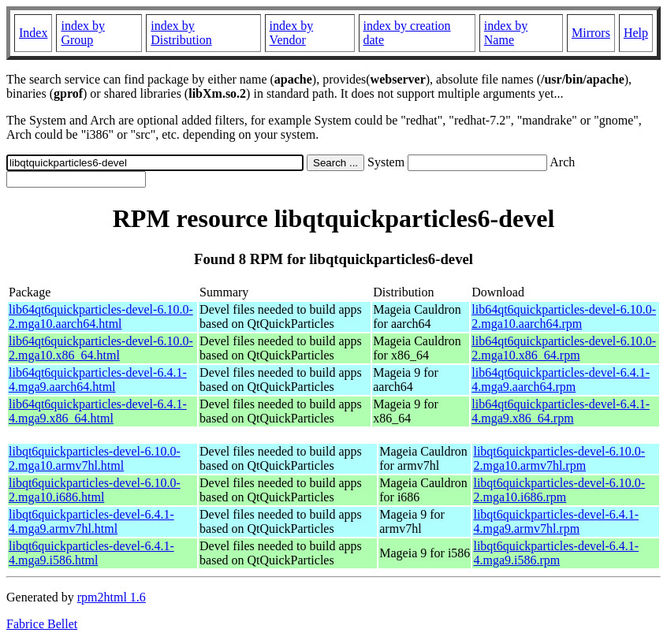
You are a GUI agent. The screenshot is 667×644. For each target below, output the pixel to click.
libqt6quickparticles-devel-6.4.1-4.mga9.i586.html (91, 553)
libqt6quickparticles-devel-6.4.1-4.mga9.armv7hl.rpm (556, 521)
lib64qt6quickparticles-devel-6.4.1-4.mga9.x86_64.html (98, 411)
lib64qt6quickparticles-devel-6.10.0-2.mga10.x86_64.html (101, 348)
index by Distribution (181, 33)
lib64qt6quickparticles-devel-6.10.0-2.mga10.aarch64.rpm (564, 316)
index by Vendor (292, 33)
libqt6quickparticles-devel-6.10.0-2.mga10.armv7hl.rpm (559, 458)
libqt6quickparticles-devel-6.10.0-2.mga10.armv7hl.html (95, 458)
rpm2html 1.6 (112, 597)
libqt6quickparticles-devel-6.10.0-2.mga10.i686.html (95, 490)
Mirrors (591, 33)
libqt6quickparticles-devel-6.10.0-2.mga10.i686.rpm (559, 490)
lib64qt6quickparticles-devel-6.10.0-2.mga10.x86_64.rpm (564, 348)
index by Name (506, 33)
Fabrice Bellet (42, 624)
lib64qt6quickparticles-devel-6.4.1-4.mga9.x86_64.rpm (561, 411)
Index (33, 33)
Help (636, 33)
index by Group (83, 33)
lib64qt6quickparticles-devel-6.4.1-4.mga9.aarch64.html (98, 380)
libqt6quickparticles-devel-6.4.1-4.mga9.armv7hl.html (91, 521)
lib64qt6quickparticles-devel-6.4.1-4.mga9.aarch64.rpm (561, 380)
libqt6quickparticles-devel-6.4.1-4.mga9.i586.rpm (556, 553)
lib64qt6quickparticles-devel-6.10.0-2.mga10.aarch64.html (101, 316)
